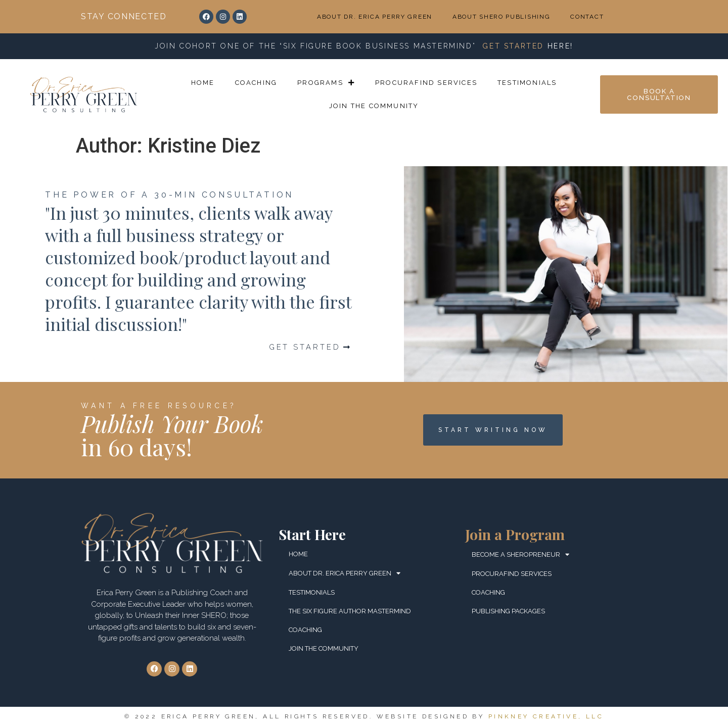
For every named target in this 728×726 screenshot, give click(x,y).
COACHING (256, 83)
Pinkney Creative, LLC (546, 716)
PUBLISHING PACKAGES (508, 611)
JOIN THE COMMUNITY (374, 106)
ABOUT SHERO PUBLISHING (501, 17)
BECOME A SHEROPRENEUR (520, 554)
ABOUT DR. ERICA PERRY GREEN (375, 17)
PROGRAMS (326, 83)
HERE (559, 46)
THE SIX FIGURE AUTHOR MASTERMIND (350, 611)
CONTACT (587, 17)
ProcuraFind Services (426, 83)
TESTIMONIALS (527, 83)
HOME (203, 83)
